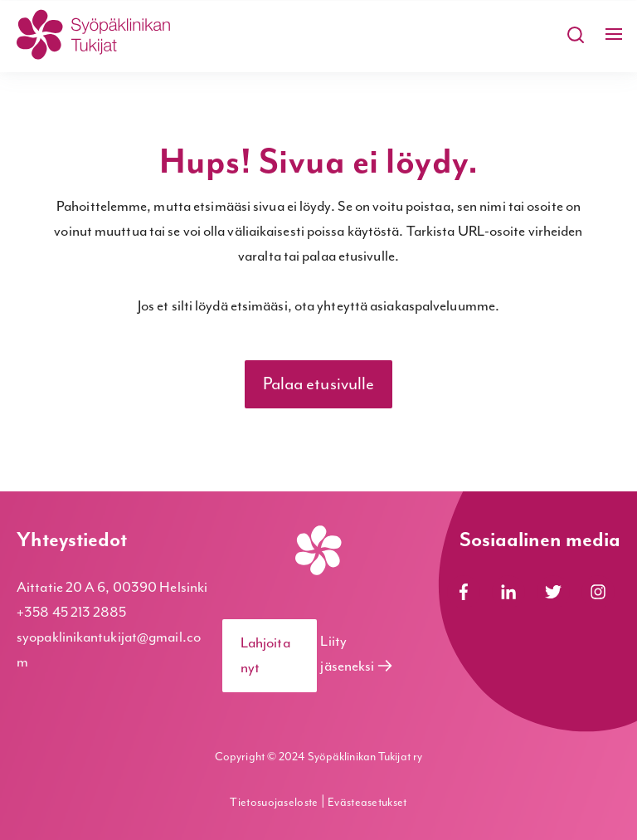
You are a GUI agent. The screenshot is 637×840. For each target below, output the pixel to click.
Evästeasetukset (367, 803)
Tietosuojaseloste (275, 803)
